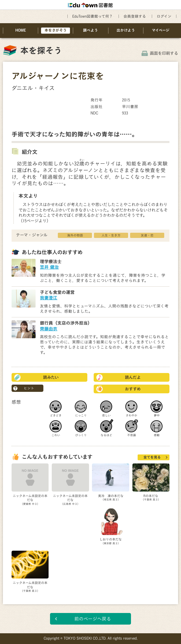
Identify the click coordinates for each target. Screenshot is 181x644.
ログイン (164, 16)
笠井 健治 (49, 267)
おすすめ (133, 389)
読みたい (51, 377)
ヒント (29, 388)
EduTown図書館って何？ (93, 16)
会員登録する (135, 16)
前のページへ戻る (93, 619)
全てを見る (152, 457)
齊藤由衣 (49, 329)
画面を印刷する (164, 53)
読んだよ (133, 377)
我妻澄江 (49, 298)
